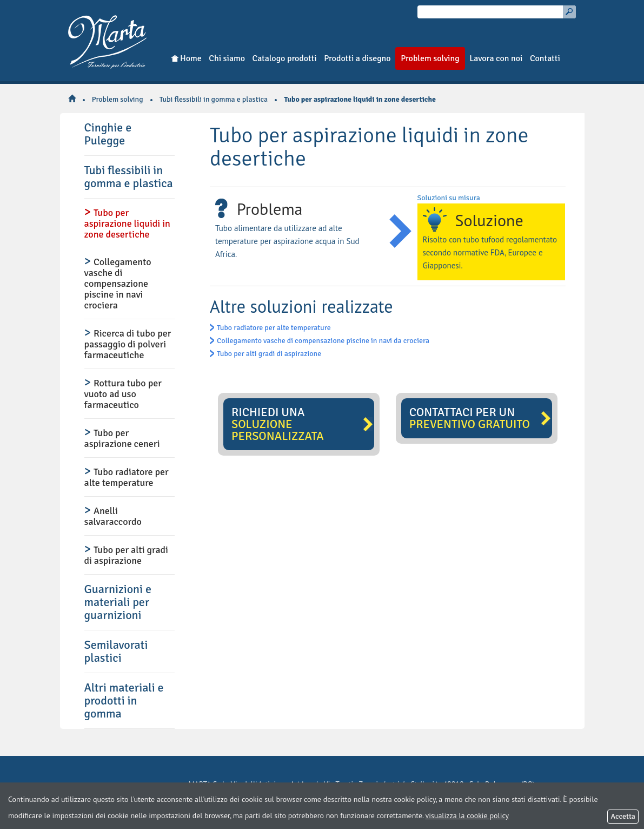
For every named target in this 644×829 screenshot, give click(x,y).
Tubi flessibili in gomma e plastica (214, 99)
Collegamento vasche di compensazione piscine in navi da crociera (323, 341)
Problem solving (118, 99)
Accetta (623, 816)
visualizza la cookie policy (467, 815)
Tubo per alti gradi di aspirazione (269, 354)
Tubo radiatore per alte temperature (274, 328)
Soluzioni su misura (449, 198)
